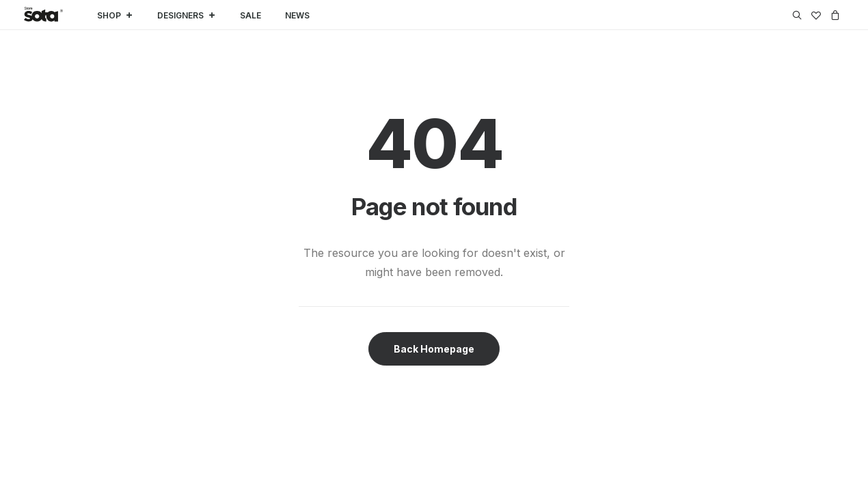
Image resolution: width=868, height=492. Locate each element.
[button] (799, 15)
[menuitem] (799, 15)
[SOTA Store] (43, 15)
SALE (250, 15)
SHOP (115, 15)
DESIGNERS (187, 15)
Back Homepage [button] (434, 349)
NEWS (297, 15)
